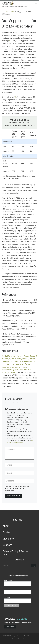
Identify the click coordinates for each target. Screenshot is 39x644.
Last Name (7, 597)
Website (10, 481)
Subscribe (10, 627)
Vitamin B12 (10, 12)
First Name (7, 589)
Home (3, 12)
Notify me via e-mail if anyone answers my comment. (18, 488)
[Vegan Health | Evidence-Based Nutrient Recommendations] (8, 3)
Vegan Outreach (23, 639)
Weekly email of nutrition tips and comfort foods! (19, 623)
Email (9, 473)
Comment (11, 449)
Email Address (8, 580)
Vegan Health (17, 636)
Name (9, 465)
